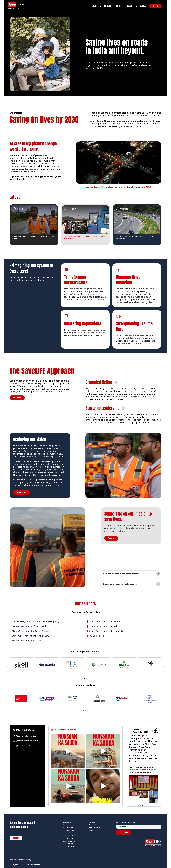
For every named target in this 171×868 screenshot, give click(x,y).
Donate (111, 538)
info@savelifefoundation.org (20, 860)
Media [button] (143, 6)
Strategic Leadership (103, 408)
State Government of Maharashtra (30, 636)
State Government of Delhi (104, 626)
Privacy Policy (94, 827)
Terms (92, 830)
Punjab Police (97, 636)
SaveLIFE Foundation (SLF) (140, 731)
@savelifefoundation (65, 730)
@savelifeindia (149, 736)
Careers (92, 822)
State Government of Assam (27, 641)
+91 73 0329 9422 (69, 847)
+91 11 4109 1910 (68, 830)
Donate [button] (155, 6)
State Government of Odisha (105, 622)
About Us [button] (97, 6)
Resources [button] (132, 6)
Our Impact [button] (120, 6)
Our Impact (22, 492)
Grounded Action (99, 382)
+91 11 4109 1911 (68, 827)
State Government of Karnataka (106, 631)
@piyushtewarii (138, 770)
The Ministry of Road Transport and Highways (36, 622)
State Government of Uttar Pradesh (31, 631)
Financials (93, 825)
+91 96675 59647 (69, 836)
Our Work (17, 398)
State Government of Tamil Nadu (30, 626)
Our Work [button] (108, 6)
